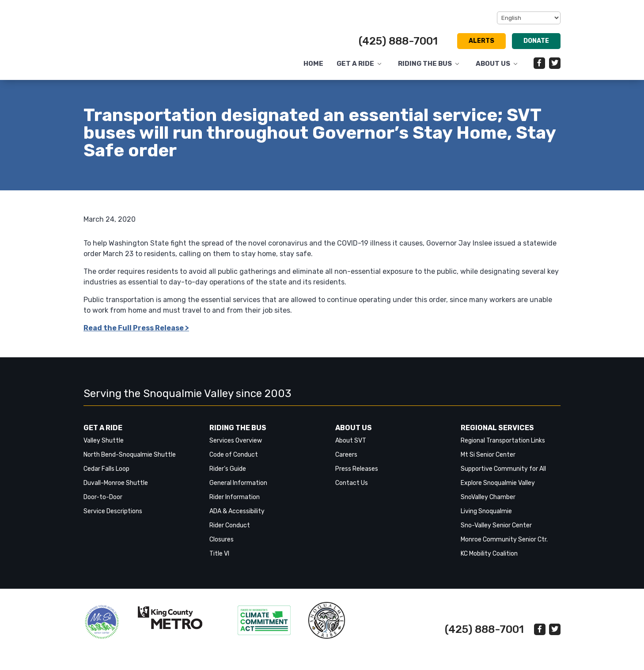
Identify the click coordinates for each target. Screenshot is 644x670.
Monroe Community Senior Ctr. (504, 539)
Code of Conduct (234, 455)
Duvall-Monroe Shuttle (116, 483)
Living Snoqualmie (486, 511)
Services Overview (236, 441)
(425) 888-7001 (398, 41)
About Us (493, 64)
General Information (238, 483)
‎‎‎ (102, 622)
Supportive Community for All (503, 469)
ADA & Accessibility (237, 511)
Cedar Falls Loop (106, 469)
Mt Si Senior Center (488, 455)
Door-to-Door (103, 497)
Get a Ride (355, 64)
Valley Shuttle (104, 441)
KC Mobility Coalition (489, 554)
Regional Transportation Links (503, 441)
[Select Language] (529, 18)
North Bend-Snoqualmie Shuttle (130, 455)
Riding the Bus (425, 64)
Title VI (219, 554)
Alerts (481, 41)
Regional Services (497, 428)
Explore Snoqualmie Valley (498, 483)
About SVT (351, 441)
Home (313, 64)
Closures (222, 539)
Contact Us (352, 483)
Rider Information (235, 497)
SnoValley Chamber (488, 497)
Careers (346, 455)
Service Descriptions (113, 511)
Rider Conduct (230, 525)
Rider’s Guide (228, 469)
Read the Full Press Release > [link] (136, 328)
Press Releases (357, 469)
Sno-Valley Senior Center (496, 525)
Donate (536, 41)
